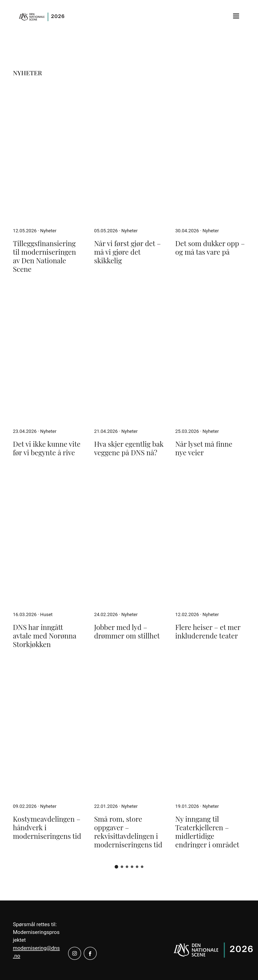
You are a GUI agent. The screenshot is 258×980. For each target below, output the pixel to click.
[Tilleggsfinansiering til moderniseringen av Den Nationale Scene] (48, 155)
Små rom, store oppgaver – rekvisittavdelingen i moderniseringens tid (128, 832)
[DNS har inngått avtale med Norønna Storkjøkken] (48, 538)
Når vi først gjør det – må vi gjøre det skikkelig (127, 252)
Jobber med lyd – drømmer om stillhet (127, 631)
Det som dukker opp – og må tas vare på (210, 248)
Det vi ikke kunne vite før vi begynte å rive (47, 448)
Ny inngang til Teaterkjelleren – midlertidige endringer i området (207, 832)
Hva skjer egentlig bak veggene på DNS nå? (129, 448)
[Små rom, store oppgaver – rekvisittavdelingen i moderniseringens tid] (129, 730)
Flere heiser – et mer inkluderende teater (208, 631)
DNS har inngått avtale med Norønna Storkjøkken (44, 636)
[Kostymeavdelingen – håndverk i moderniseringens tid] (48, 730)
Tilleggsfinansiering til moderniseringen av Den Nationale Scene (44, 256)
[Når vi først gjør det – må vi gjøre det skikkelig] (129, 155)
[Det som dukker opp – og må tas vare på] (210, 155)
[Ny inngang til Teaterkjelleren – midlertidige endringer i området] (210, 730)
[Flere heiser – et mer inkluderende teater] (210, 538)
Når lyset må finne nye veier (204, 448)
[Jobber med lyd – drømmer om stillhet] (129, 538)
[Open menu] (236, 16)
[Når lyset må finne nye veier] (210, 355)
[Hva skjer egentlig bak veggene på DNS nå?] (129, 355)
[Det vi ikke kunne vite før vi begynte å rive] (48, 355)
